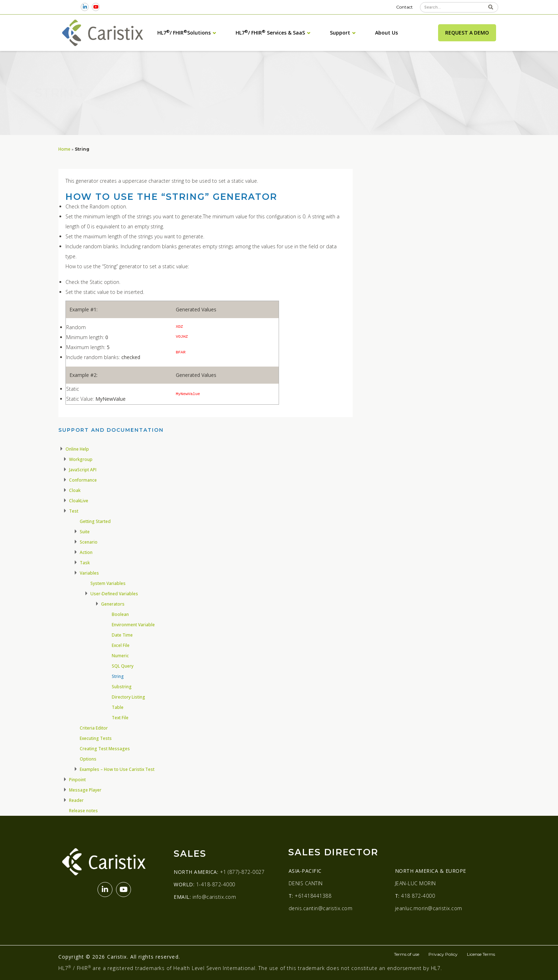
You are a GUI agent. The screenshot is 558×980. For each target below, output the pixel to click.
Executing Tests (96, 738)
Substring (122, 687)
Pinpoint (77, 780)
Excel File (121, 645)
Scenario (89, 542)
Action (86, 552)
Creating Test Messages (105, 749)
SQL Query (123, 666)
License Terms (481, 954)
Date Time (122, 635)
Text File (120, 718)
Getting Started (95, 521)
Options (88, 759)
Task (85, 563)
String (118, 676)
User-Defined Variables (114, 594)
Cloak (75, 490)
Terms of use (407, 954)
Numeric (120, 656)
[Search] (491, 7)
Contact (404, 7)
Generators (113, 604)
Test (74, 511)
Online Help (77, 449)
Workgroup (81, 459)
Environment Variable (133, 625)
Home (64, 149)
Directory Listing (128, 697)
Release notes (83, 811)
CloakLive (79, 501)
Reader (76, 800)
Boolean (120, 614)
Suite (85, 532)
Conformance (83, 480)
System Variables (108, 583)
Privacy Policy (443, 954)
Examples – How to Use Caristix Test (117, 769)
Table (118, 707)
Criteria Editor (94, 728)
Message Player (85, 790)
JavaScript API (83, 470)
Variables (89, 573)
